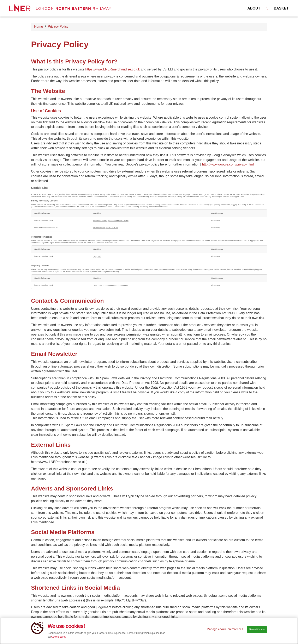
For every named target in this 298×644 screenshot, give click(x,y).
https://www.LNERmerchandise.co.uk (112, 69)
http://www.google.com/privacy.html (228, 164)
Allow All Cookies (257, 632)
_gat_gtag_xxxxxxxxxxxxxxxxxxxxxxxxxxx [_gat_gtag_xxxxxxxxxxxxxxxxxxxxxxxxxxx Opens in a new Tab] (111, 285)
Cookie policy (58, 639)
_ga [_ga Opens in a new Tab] (95, 256)
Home (39, 27)
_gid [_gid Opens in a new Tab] (99, 256)
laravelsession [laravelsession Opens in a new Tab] (99, 228)
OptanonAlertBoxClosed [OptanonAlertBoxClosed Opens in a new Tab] (118, 220)
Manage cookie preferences (225, 631)
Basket (281, 8)
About (254, 8)
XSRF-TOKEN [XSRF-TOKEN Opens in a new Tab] (112, 228)
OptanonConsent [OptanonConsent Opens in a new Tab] (100, 220)
